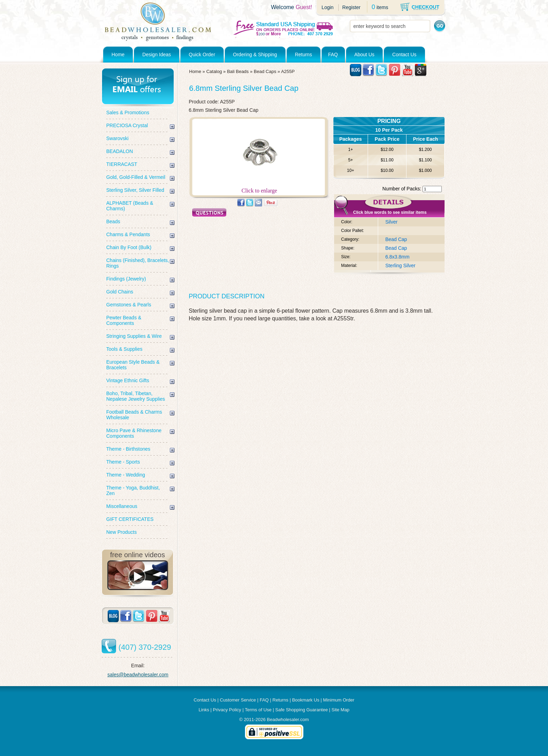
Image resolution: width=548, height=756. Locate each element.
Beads (113, 221)
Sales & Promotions (128, 112)
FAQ (333, 54)
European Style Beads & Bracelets (133, 365)
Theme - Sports (123, 462)
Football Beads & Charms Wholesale (134, 415)
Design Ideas (157, 54)
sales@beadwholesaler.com (138, 675)
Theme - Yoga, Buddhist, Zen (133, 490)
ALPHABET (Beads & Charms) (130, 206)
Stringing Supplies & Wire (134, 336)
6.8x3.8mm (397, 257)
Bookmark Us (306, 700)
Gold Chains (120, 292)
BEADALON (120, 151)
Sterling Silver (400, 266)
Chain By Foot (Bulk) (129, 247)
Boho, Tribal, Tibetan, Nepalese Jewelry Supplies (136, 396)
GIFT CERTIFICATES (130, 519)
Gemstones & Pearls (129, 305)
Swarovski (117, 138)
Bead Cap (396, 239)
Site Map (341, 710)
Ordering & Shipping (255, 54)
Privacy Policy (227, 710)
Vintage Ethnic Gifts (128, 380)
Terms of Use (258, 710)
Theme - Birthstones (128, 449)
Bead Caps (265, 71)
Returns (304, 54)
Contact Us (404, 54)
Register (351, 7)
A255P (288, 71)
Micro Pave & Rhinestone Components (134, 433)
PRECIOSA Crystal (127, 125)
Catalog (214, 71)
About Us (365, 54)
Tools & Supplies (124, 349)
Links (204, 710)
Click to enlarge (259, 188)
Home (118, 54)
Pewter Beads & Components (124, 320)
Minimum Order (339, 700)
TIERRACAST (122, 164)
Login (327, 7)
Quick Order (202, 54)
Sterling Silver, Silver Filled (135, 190)
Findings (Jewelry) (126, 279)
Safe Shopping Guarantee (302, 710)
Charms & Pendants (128, 234)
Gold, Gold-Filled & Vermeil (136, 177)
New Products (121, 532)
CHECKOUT (426, 7)
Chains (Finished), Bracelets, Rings (138, 263)
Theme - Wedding (126, 475)
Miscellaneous (122, 506)
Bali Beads (238, 71)
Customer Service (238, 700)
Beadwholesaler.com (288, 719)
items (382, 7)
